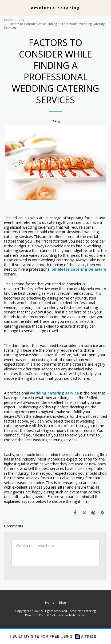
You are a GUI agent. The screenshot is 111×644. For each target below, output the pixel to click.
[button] (6, 8)
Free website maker (72, 615)
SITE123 (49, 615)
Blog (21, 20)
